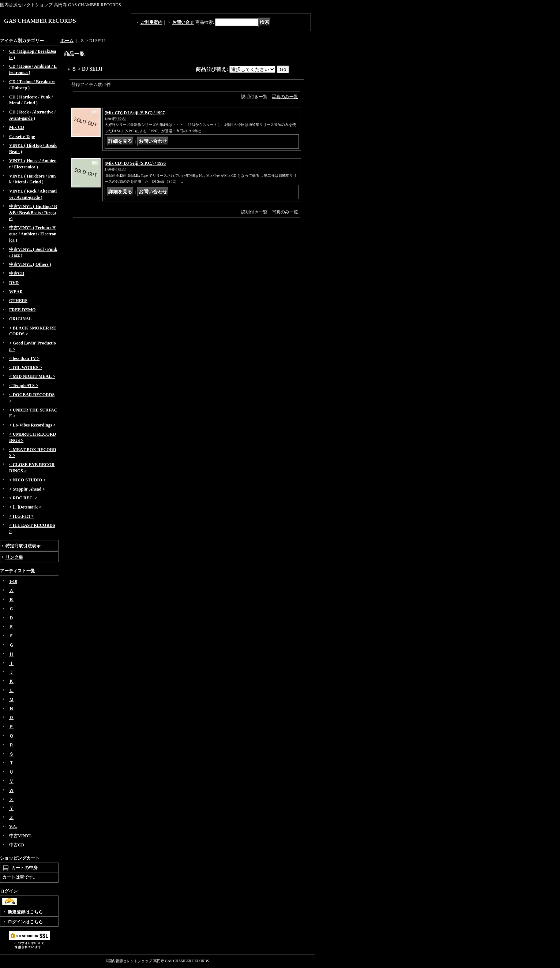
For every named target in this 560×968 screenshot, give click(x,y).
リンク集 (14, 557)
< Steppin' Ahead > (27, 489)
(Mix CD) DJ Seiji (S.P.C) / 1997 (135, 113)
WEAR (16, 292)
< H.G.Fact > (21, 516)
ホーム (67, 41)
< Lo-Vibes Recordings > (32, 425)
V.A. (13, 827)
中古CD (17, 273)
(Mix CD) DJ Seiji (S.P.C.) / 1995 (135, 163)
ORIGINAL (20, 319)
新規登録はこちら (25, 912)
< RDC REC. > (23, 498)
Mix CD (17, 127)
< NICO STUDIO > (27, 480)
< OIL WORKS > (26, 368)
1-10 (13, 581)
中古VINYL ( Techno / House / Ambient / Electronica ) (33, 234)
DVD (14, 283)
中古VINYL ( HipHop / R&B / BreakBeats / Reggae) (33, 213)
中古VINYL (21, 836)
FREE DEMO (22, 310)
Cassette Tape (22, 137)
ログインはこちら (25, 922)
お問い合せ (183, 22)
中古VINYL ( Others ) (30, 264)
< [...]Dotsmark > (25, 507)
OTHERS (18, 301)
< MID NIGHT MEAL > (32, 376)
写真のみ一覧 (285, 97)
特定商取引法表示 (23, 546)
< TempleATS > (24, 386)
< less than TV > (24, 358)
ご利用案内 (151, 22)
